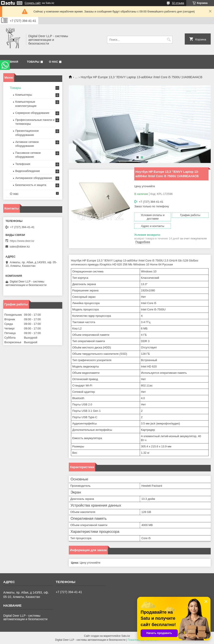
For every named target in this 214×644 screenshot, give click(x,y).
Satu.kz (126, 636)
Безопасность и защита (31, 185)
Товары (33, 62)
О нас (53, 62)
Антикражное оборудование (34, 178)
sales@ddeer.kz (20, 247)
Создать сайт (33, 3)
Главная (11, 62)
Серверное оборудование (32, 113)
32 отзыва (178, 3)
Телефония (23, 164)
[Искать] (169, 40)
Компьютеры (24, 95)
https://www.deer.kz (22, 241)
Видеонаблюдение (28, 171)
